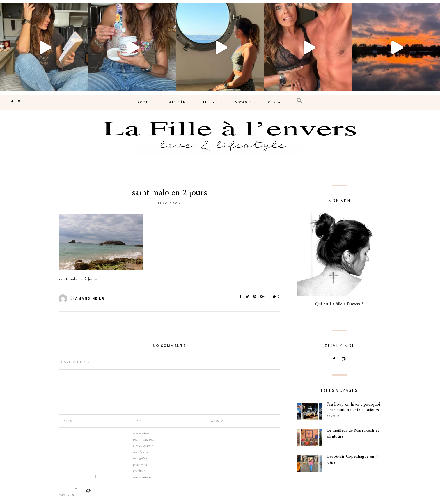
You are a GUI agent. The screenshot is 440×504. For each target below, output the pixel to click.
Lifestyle (210, 102)
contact (277, 102)
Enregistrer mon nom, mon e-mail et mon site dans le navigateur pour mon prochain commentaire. (144, 456)
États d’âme (177, 102)
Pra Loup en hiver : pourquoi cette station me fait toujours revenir (353, 410)
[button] (299, 101)
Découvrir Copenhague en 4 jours (352, 460)
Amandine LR (90, 299)
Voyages (244, 102)
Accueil (146, 102)
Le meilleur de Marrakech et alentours (353, 433)
